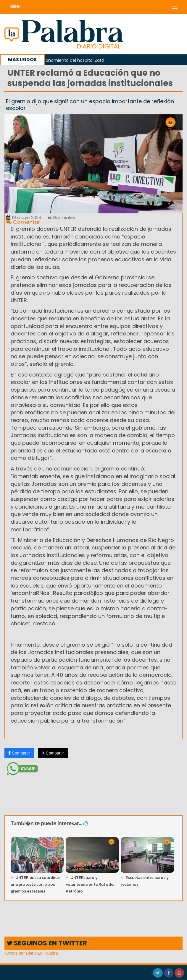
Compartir (19, 753)
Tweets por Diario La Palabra (31, 953)
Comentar (23, 222)
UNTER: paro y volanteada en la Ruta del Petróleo (90, 884)
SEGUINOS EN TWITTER (47, 943)
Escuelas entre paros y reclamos (145, 881)
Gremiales (61, 217)
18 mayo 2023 (24, 217)
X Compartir (53, 753)
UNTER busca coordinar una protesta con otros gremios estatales (35, 884)
